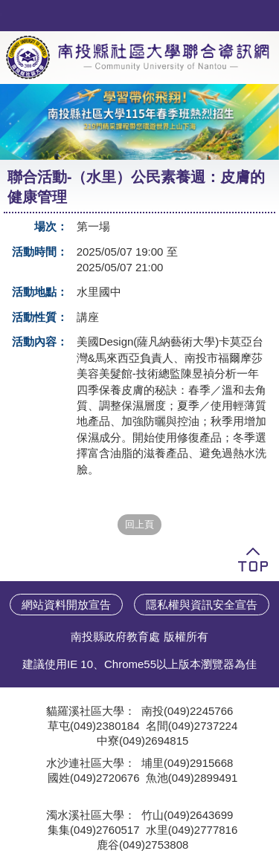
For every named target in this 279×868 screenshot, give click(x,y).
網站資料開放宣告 (66, 605)
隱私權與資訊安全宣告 (202, 605)
